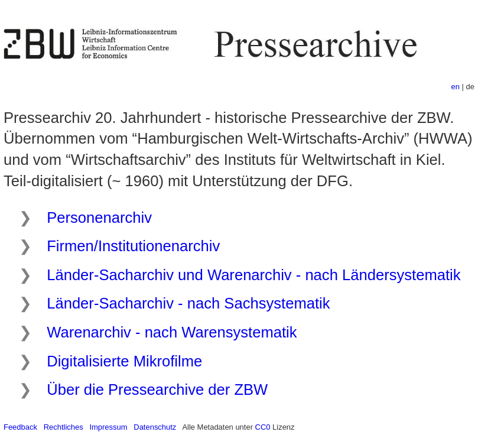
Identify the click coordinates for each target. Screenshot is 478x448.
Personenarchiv (99, 217)
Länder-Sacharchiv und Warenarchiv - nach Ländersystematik (253, 275)
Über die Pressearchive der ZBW (157, 389)
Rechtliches (64, 427)
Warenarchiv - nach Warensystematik (172, 332)
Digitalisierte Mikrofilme (124, 361)
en (456, 87)
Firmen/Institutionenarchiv (133, 246)
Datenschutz (155, 427)
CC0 (263, 427)
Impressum (108, 427)
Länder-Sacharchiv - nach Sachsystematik (188, 303)
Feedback (20, 427)
